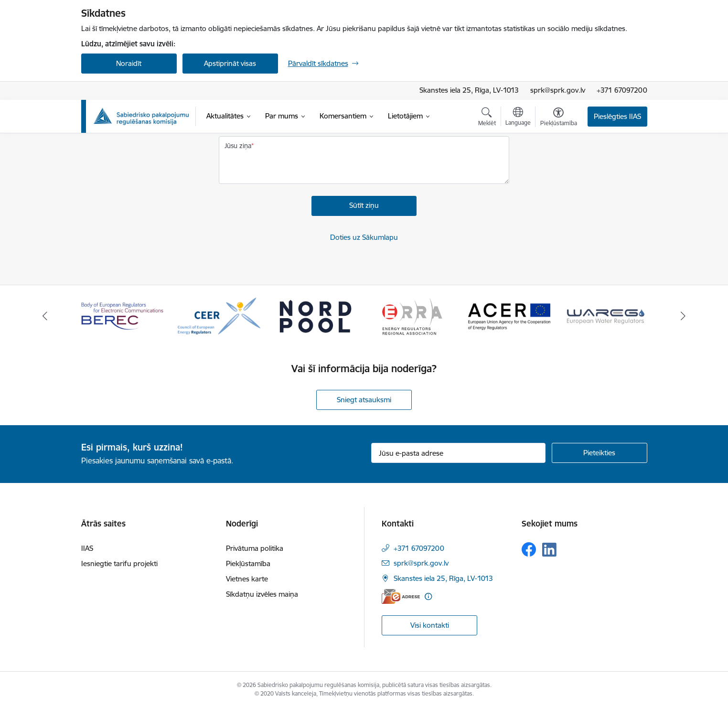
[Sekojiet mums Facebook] (529, 549)
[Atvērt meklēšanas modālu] (487, 118)
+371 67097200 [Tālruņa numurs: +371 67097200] (419, 548)
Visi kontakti (430, 625)
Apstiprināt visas (230, 63)
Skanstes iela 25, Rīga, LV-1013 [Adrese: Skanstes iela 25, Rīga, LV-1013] (469, 90)
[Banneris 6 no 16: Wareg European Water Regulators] (606, 316)
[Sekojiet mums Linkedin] (549, 550)
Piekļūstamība (248, 563)
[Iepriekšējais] (45, 316)
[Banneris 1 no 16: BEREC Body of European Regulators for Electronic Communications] (123, 316)
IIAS (87, 548)
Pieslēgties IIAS (617, 116)
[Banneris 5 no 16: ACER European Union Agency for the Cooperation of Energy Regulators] (509, 316)
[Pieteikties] (600, 453)
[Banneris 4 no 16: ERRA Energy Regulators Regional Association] (412, 316)
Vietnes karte (247, 579)
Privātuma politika (255, 548)
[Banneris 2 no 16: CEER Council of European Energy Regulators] (219, 316)
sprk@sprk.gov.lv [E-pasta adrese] (558, 90)
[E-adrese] (401, 596)
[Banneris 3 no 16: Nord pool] (316, 316)
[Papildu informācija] (428, 596)
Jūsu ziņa (238, 146)
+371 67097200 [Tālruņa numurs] (622, 90)
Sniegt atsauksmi (364, 400)
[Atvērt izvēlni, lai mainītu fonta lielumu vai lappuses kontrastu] (559, 118)
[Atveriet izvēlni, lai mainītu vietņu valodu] (518, 118)
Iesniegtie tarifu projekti (119, 563)
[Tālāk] (684, 316)
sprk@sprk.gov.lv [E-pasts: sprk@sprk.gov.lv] (421, 563)
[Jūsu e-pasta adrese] (458, 453)
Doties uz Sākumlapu (364, 237)
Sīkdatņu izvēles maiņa (262, 594)
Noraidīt (129, 63)
